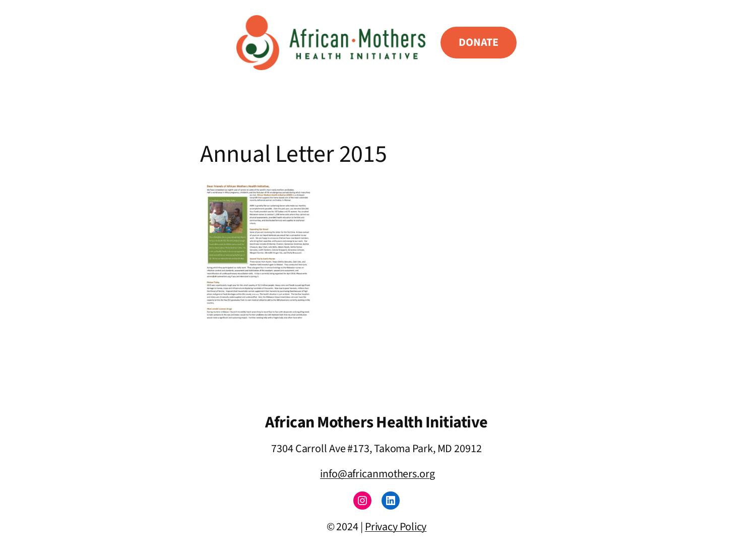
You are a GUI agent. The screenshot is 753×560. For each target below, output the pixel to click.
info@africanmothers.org (378, 474)
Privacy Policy (396, 527)
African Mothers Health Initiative (377, 422)
